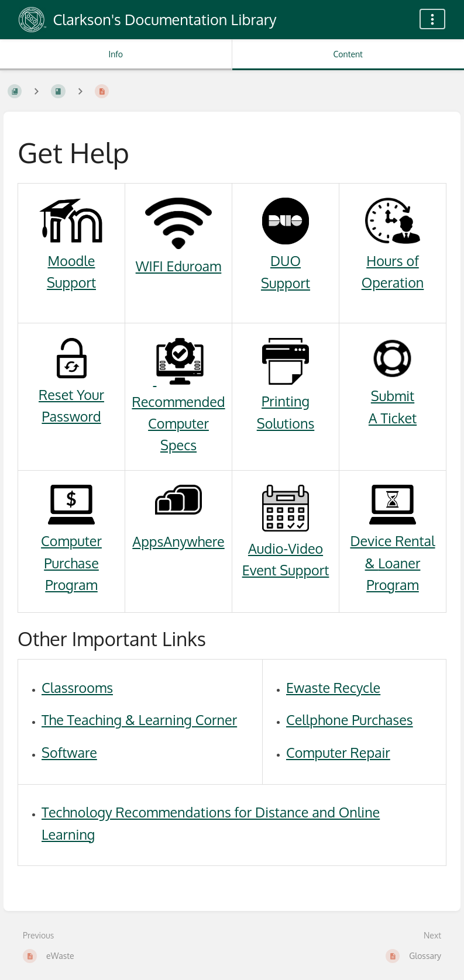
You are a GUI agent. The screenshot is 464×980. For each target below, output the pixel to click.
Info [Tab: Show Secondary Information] (116, 54)
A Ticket (393, 418)
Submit (393, 396)
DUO (286, 260)
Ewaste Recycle (333, 687)
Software (69, 752)
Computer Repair (338, 752)
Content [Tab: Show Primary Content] (348, 54)
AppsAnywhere (178, 541)
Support (71, 282)
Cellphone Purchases (350, 720)
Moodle (72, 260)
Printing (286, 401)
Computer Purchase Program (71, 563)
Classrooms (77, 687)
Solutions (286, 423)
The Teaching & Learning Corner (139, 720)
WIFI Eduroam (179, 266)
